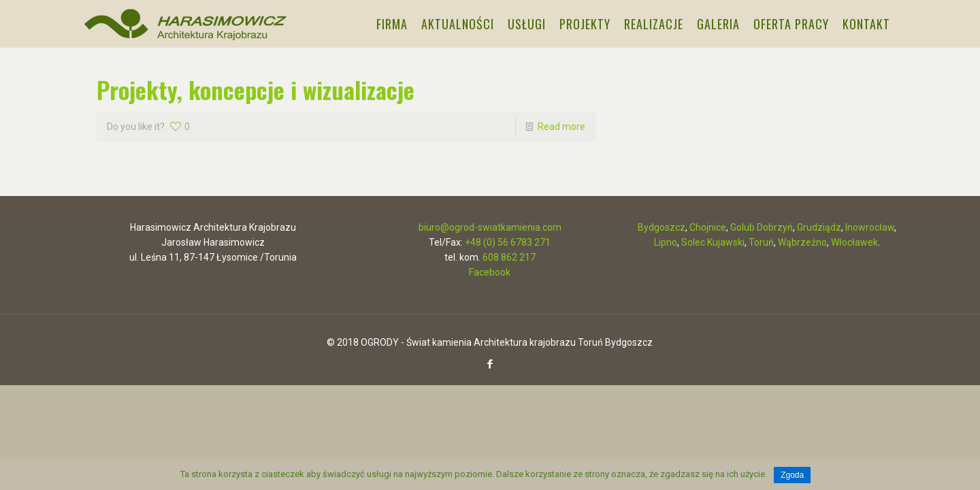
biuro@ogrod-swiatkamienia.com (490, 227)
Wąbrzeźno (802, 242)
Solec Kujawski (713, 242)
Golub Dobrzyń (762, 227)
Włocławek (854, 242)
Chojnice (708, 227)
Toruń (761, 242)
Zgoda (792, 475)
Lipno (666, 242)
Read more (561, 127)
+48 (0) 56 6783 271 (508, 242)
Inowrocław (870, 227)
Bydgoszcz (661, 227)
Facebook (490, 272)
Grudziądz (819, 227)
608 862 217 (509, 257)
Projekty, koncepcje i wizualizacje (256, 89)
